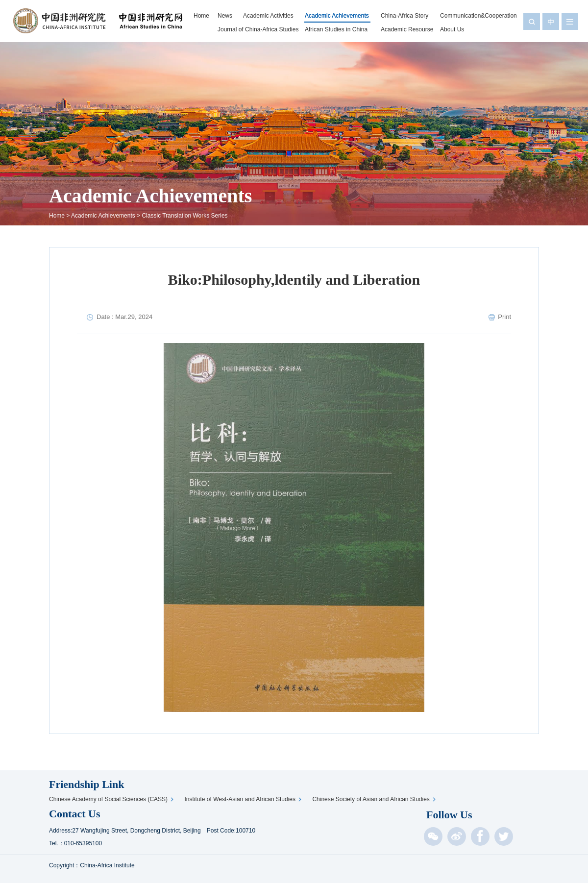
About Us (452, 29)
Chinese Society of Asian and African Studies (372, 799)
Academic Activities (268, 16)
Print (504, 317)
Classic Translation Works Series (184, 216)
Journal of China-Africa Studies (258, 29)
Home (201, 16)
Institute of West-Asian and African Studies (241, 799)
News (225, 16)
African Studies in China (336, 29)
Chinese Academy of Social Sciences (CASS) (110, 799)
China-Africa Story (404, 16)
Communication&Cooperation (478, 16)
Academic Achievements (337, 16)
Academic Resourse (407, 29)
